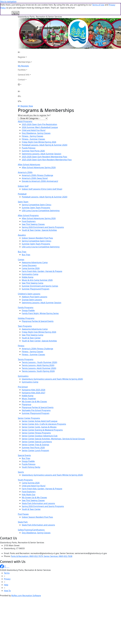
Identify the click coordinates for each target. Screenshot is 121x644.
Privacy (7, 567)
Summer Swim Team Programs (36, 195)
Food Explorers (29, 209)
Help (6, 573)
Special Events (24, 443)
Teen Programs (25, 314)
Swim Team (23, 189)
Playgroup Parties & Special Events (38, 309)
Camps (21, 247)
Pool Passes (23, 502)
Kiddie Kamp (28, 265)
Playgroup (26, 392)
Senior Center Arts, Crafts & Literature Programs (44, 412)
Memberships (24, 50)
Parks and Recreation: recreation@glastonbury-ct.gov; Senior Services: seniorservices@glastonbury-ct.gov (58, 541)
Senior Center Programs (29, 406)
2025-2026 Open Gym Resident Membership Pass (44, 144)
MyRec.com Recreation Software (26, 583)
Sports (21, 460)
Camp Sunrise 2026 (31, 256)
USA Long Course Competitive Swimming (41, 198)
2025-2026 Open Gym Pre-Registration (39, 112)
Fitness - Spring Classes (32, 124)
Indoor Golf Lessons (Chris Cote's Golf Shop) (42, 177)
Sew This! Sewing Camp (33, 271)
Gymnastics (23, 364)
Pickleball (22, 182)
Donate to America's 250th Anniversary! (40, 169)
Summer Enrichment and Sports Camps (40, 274)
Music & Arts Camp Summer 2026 (37, 268)
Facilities (22, 58)
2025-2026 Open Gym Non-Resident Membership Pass (47, 147)
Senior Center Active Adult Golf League (40, 409)
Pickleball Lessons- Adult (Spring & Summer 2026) (45, 133)
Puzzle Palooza (29, 136)
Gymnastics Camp (30, 262)
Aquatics (22, 223)
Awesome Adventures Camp (35, 250)
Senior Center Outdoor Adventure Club (40, 424)
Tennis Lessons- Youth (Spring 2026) (38, 359)
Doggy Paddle (28, 298)
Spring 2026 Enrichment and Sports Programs (43, 215)
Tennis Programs (26, 347)
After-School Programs (28, 203)
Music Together (29, 386)
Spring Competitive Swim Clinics (36, 192)
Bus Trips (22, 239)
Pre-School (23, 375)
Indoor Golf (23, 174)
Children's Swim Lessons (29, 282)
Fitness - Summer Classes (33, 127)
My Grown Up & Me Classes (34, 389)
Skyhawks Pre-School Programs (36, 398)
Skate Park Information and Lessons (38, 491)
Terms (7, 561)
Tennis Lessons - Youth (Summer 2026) (39, 350)
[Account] (25, 72)
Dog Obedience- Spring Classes (36, 121)
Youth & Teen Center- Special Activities (39, 218)
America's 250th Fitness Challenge (37, 163)
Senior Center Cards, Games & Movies (39, 415)
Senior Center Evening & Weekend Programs (42, 418)
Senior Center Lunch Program (35, 438)
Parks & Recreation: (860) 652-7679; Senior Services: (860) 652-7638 (42, 544)
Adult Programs (25, 109)
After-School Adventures (29, 152)
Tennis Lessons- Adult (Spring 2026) (38, 353)
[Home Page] (25, 40)
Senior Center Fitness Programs (36, 421)
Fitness (21, 333)
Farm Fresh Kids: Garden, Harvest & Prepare (42, 259)
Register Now (27, 94)
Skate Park (23, 510)
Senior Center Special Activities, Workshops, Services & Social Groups (53, 426)
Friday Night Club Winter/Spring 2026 (39, 130)
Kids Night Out (29, 482)
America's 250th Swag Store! (35, 166)
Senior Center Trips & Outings (35, 432)
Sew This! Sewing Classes (33, 212)
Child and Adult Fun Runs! (34, 118)
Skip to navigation (8, 1)
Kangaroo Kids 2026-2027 (33, 380)
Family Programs (26, 295)
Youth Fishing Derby (31, 455)
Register (22, 45)
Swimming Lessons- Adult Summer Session (42, 142)
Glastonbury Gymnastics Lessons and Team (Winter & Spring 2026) (52, 367)
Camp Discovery (29, 253)
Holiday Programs (26, 306)
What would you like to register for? (34, 103)
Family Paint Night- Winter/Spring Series (40, 301)
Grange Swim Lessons (32, 287)
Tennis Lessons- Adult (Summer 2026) (39, 356)
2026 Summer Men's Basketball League (40, 115)
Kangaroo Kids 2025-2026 (33, 378)
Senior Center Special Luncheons (37, 429)
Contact (21, 67)
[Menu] (20, 89)
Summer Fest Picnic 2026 (33, 139)
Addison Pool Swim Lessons (34, 284)
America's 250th (25, 160)
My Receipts (23, 54)
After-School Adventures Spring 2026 (39, 155)
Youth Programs (25, 468)
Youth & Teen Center (31, 326)
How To (7, 578)
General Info (24, 62)
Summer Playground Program (36, 277)
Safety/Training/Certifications (31, 518)
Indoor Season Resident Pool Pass (37, 226)
